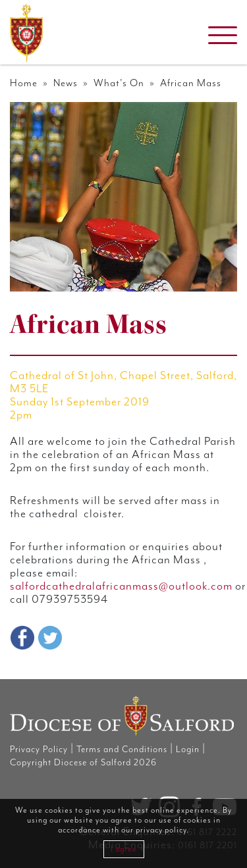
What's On (119, 83)
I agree (124, 849)
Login (188, 750)
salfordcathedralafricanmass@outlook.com (121, 586)
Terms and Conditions (122, 750)
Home (24, 83)
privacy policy (161, 830)
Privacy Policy (39, 750)
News (66, 83)
